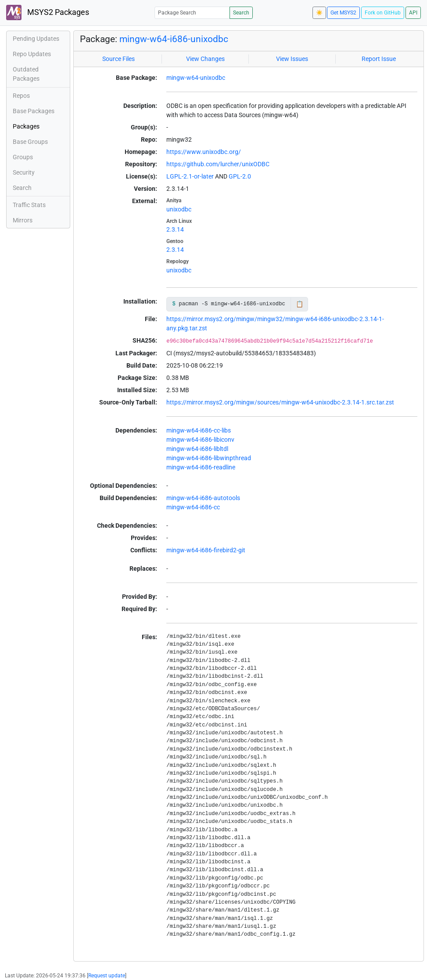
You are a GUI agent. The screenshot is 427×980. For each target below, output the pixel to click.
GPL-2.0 (240, 176)
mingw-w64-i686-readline (201, 467)
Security (24, 172)
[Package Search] (192, 13)
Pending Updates (36, 39)
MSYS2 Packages (48, 13)
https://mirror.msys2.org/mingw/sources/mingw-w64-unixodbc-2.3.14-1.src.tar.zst (280, 402)
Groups (23, 157)
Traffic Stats (29, 205)
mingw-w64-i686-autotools (203, 498)
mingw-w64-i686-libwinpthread (209, 458)
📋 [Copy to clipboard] (300, 304)
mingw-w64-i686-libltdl (197, 449)
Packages (26, 126)
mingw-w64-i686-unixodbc (174, 39)
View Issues (292, 59)
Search (241, 13)
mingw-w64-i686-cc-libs (199, 430)
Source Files (118, 59)
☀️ (319, 13)
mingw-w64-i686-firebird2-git (206, 550)
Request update (107, 976)
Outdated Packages (26, 74)
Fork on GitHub (383, 13)
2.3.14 (175, 229)
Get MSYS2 (343, 13)
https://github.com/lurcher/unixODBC (218, 164)
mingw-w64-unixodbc (196, 78)
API (413, 13)
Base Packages (34, 111)
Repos (21, 96)
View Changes (205, 59)
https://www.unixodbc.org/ (204, 152)
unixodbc (179, 209)
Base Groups (30, 142)
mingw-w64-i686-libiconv (200, 440)
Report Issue (379, 59)
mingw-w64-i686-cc (193, 507)
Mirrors (23, 220)
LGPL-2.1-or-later (190, 176)
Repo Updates (32, 54)
